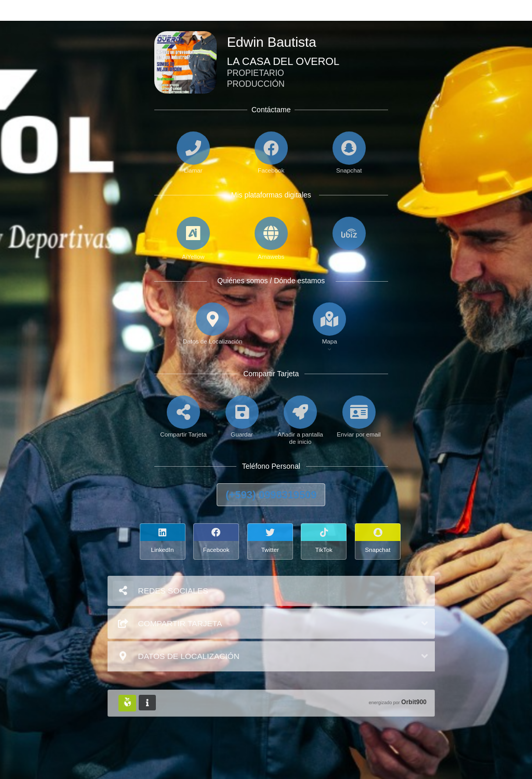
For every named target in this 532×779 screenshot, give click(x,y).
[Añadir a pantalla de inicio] (301, 429)
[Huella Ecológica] (127, 703)
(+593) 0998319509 (271, 495)
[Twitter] (271, 542)
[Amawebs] (271, 239)
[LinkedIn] (164, 542)
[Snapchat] (379, 542)
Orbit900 (414, 702)
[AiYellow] (193, 239)
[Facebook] (217, 542)
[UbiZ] (349, 239)
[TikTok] (325, 542)
